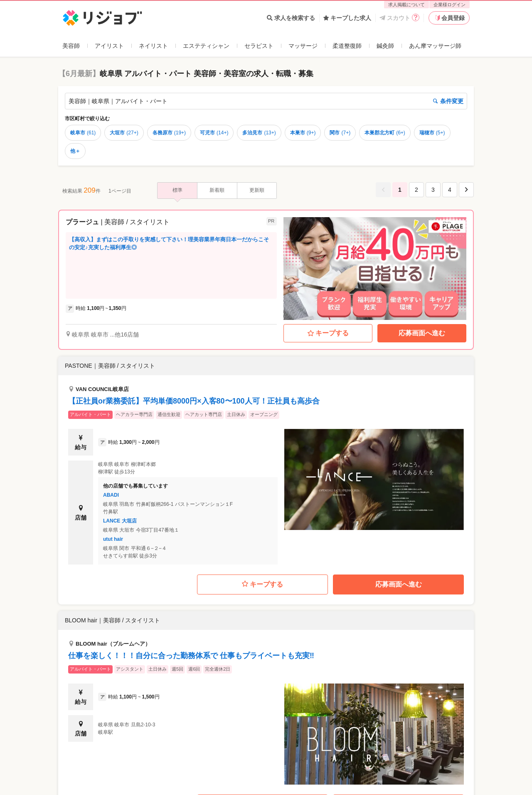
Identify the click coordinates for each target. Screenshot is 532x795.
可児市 (214, 133)
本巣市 (303, 133)
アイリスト (109, 46)
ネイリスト (153, 46)
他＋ (75, 151)
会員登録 (449, 18)
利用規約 (278, 785)
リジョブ (72, 749)
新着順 (217, 190)
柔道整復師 (347, 46)
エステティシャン (206, 46)
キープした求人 (347, 18)
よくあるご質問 (83, 785)
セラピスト (259, 46)
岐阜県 (116, 749)
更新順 (257, 190)
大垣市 (124, 133)
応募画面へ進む (422, 333)
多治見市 (259, 133)
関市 (340, 133)
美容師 (71, 46)
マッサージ (303, 46)
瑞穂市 (432, 133)
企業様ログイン (449, 5)
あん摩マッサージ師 (435, 46)
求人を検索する (291, 18)
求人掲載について (406, 5)
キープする (328, 333)
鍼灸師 (385, 46)
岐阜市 (83, 133)
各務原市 (169, 133)
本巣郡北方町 (385, 133)
